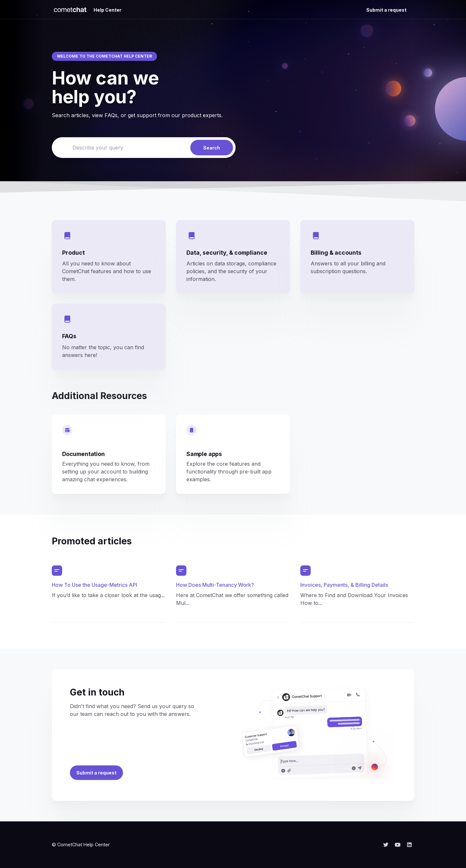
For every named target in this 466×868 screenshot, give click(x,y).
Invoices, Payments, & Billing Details (344, 585)
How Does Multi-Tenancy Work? (215, 585)
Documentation (83, 454)
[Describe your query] (144, 148)
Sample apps (204, 454)
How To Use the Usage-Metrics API (94, 585)
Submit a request (386, 10)
